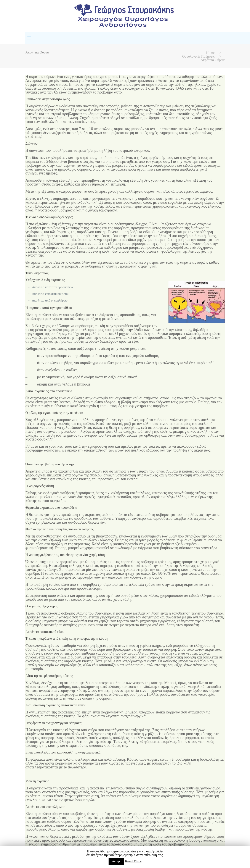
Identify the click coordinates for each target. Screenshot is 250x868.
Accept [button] (116, 861)
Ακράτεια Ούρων (213, 60)
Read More (133, 861)
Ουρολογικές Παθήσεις (199, 56)
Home (210, 53)
